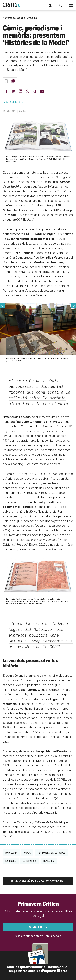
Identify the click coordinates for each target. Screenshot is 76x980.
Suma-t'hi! (36, 927)
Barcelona (11, 853)
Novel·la (49, 861)
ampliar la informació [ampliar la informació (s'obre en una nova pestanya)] (31, 803)
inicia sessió (53, 936)
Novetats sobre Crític (20, 18)
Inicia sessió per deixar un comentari (39, 881)
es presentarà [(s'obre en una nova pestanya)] (40, 239)
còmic (27, 853)
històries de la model (52, 853)
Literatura (30, 861)
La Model (11, 861)
